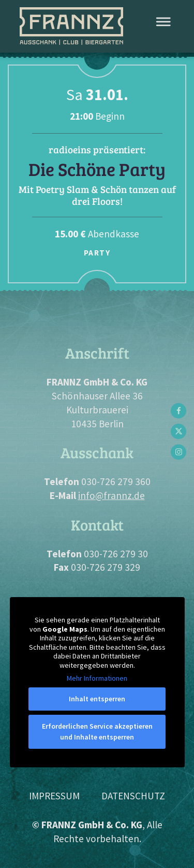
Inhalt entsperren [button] (97, 699)
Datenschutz (133, 796)
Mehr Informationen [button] (97, 678)
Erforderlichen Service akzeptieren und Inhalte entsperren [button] (97, 732)
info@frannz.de (111, 495)
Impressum (54, 796)
